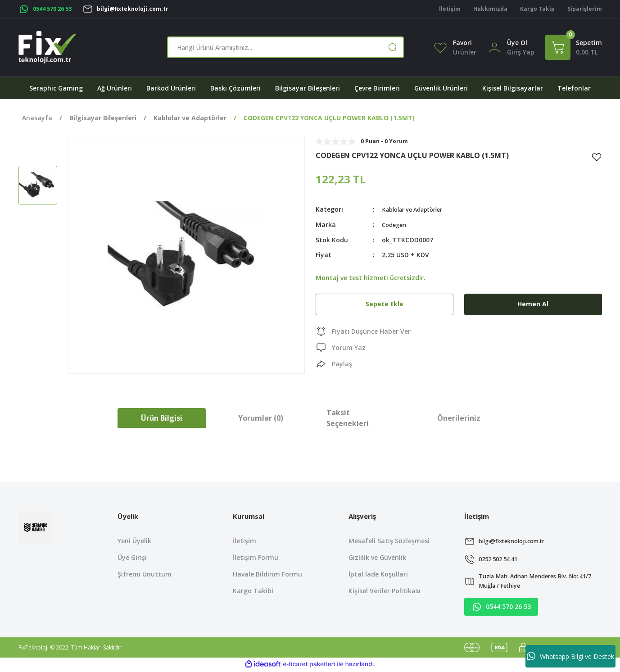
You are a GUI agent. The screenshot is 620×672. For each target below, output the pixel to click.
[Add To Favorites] (597, 157)
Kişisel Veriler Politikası (385, 591)
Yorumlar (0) (261, 418)
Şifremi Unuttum (145, 574)
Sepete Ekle (385, 304)
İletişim (244, 541)
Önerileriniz (459, 418)
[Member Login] (494, 47)
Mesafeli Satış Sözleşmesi (389, 541)
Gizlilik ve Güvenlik (377, 557)
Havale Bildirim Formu (267, 574)
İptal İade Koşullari (378, 574)
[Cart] (574, 47)
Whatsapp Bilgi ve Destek (570, 656)
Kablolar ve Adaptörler (417, 209)
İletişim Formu (256, 557)
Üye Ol (517, 43)
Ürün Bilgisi (162, 418)
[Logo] (48, 47)
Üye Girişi (132, 557)
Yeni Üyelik (134, 541)
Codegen (396, 224)
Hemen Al (533, 304)
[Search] (285, 47)
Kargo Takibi (253, 591)
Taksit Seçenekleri (348, 418)
